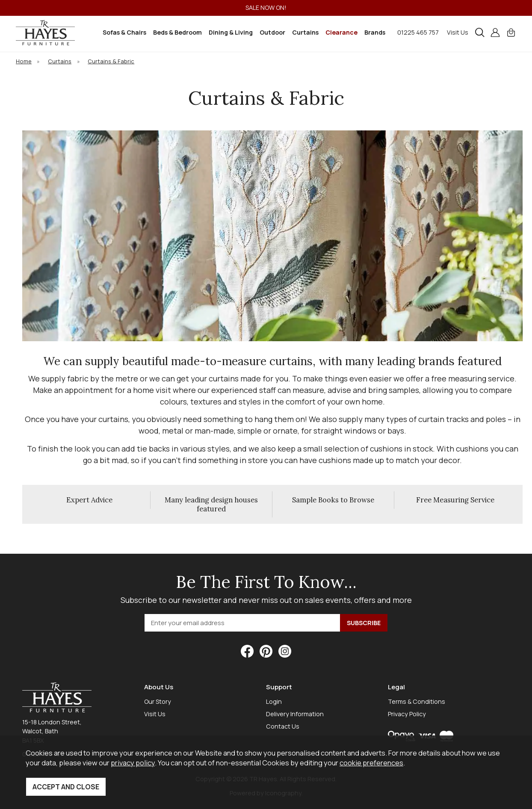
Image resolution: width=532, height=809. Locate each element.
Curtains (305, 32)
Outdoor (272, 32)
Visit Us (458, 32)
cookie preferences (371, 763)
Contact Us (283, 726)
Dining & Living (231, 32)
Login (274, 701)
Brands (375, 32)
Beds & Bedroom (177, 32)
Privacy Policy (407, 714)
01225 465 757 (418, 32)
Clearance (341, 32)
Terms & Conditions (417, 701)
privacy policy (133, 763)
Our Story (158, 701)
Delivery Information (295, 714)
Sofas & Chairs (124, 32)
